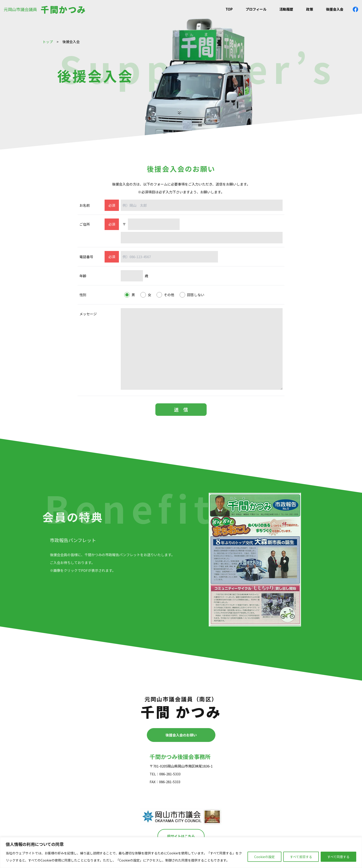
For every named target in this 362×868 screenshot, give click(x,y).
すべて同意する (338, 857)
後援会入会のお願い (181, 735)
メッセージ (88, 314)
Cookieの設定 (264, 857)
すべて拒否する (301, 857)
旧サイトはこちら (181, 836)
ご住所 (85, 224)
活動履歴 (286, 9)
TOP (229, 9)
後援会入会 (335, 9)
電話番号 (86, 257)
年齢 (83, 276)
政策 (310, 9)
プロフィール (256, 9)
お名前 (85, 205)
